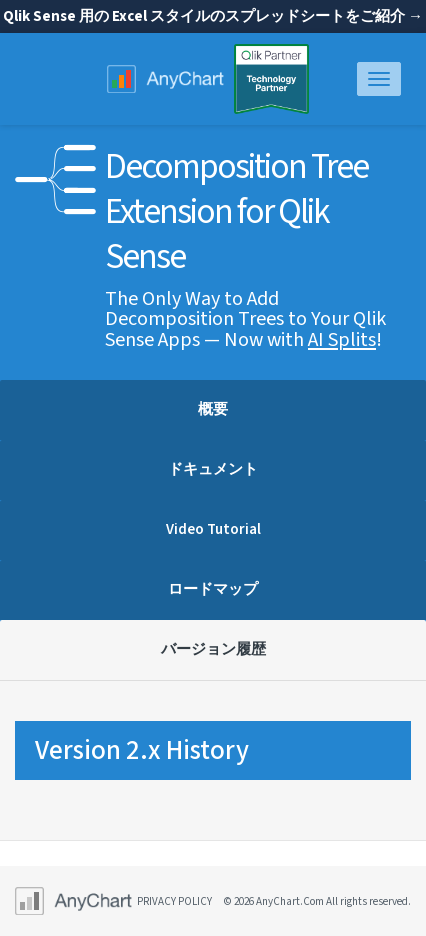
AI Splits (342, 339)
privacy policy (174, 901)
